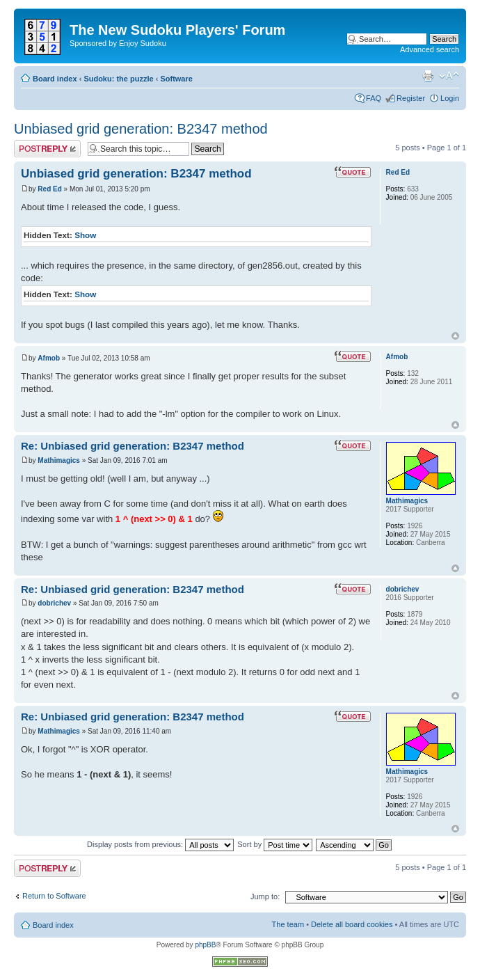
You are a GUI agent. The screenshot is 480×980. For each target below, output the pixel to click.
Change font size (449, 76)
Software (176, 79)
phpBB (205, 945)
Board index (55, 79)
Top (455, 336)
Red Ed (49, 189)
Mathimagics (59, 460)
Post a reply (47, 149)
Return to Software (54, 896)
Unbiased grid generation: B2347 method (141, 129)
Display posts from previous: (160, 844)
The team (288, 924)
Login (450, 98)
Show (85, 235)
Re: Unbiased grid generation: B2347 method (133, 446)
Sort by (275, 844)
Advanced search (430, 49)
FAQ (374, 98)
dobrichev (54, 603)
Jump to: (265, 896)
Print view (428, 76)
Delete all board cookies (352, 924)
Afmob (49, 358)
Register (411, 98)
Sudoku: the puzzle (118, 79)
